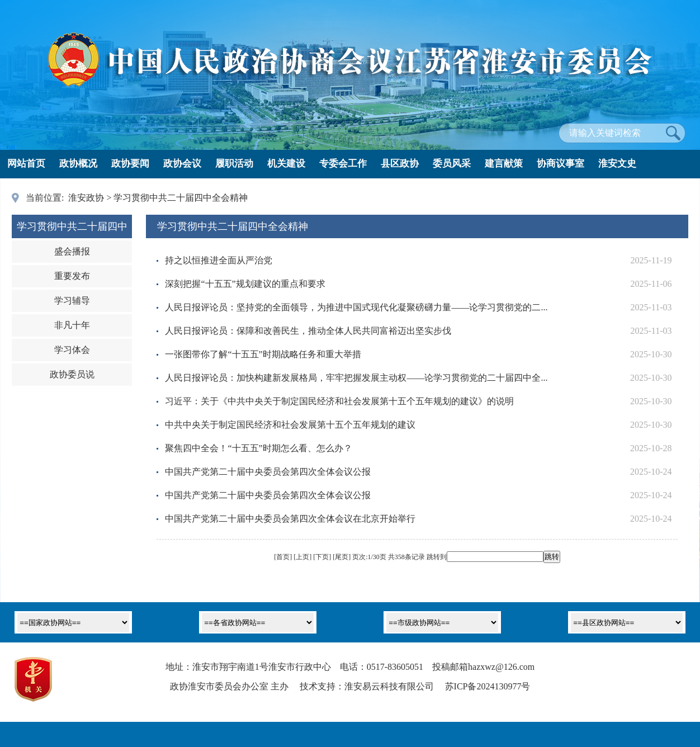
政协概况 (78, 164)
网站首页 (26, 164)
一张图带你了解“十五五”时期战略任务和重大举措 (263, 354)
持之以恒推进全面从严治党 (219, 260)
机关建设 (286, 164)
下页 (322, 557)
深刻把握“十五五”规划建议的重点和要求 (245, 284)
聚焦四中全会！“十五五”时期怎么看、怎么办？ (258, 448)
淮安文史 (617, 164)
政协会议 (182, 164)
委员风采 (452, 164)
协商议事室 (561, 164)
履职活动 (234, 164)
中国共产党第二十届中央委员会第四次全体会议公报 (268, 472)
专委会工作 (343, 164)
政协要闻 (130, 164)
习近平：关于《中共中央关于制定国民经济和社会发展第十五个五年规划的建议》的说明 (339, 401)
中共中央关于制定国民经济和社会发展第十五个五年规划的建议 (290, 425)
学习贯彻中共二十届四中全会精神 (181, 198)
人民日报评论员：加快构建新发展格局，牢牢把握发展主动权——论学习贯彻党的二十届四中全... (356, 378)
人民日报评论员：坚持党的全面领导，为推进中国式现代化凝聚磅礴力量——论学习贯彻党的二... (356, 307)
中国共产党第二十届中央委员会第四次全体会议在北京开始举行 (290, 519)
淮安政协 (86, 198)
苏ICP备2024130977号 (488, 686)
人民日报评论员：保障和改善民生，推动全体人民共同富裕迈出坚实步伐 (308, 331)
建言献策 (504, 164)
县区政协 (400, 164)
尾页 (342, 557)
